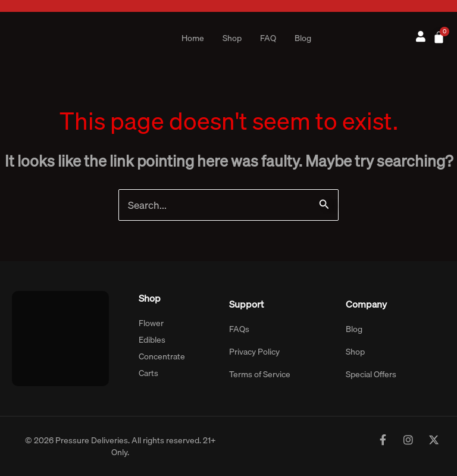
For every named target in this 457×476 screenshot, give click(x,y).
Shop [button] (232, 38)
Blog (303, 38)
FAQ (268, 38)
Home (193, 38)
